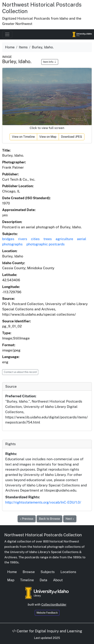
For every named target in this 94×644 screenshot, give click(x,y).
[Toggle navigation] (7, 34)
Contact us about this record (20, 372)
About (58, 580)
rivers (23, 239)
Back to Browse (49, 519)
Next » (70, 519)
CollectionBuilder (54, 605)
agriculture (64, 239)
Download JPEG (72, 137)
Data (43, 580)
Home (10, 47)
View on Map (48, 137)
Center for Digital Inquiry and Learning (47, 631)
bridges (8, 239)
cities (35, 239)
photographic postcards (46, 244)
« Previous (27, 519)
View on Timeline (23, 137)
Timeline (27, 580)
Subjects (48, 572)
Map (11, 580)
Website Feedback (47, 613)
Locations (68, 572)
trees (48, 239)
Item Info (50, 62)
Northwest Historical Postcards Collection (43, 535)
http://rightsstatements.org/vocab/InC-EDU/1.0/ (43, 502)
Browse (29, 572)
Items (23, 47)
